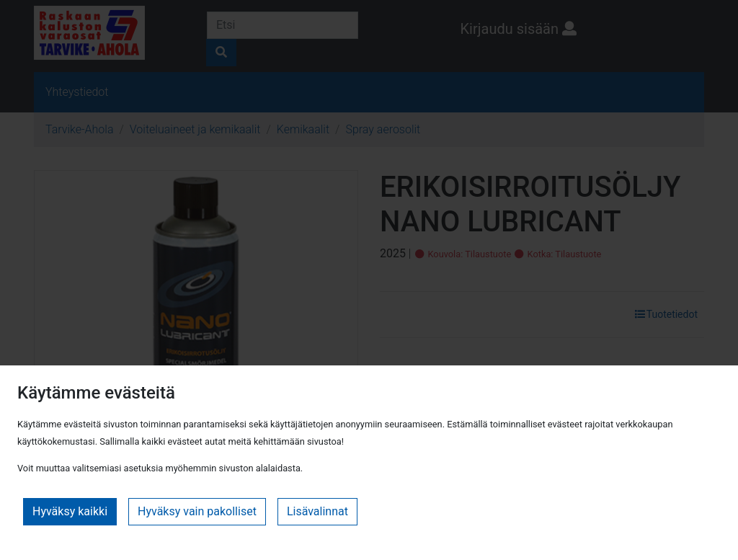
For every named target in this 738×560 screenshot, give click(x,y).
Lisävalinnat (317, 511)
